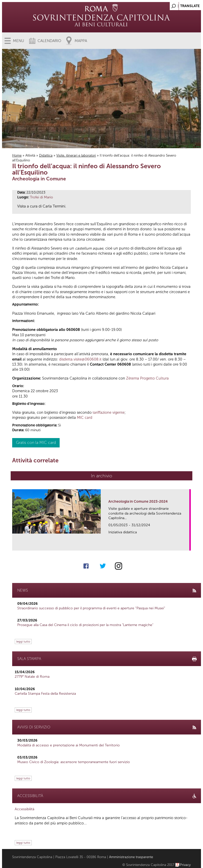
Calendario (49, 41)
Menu (19, 41)
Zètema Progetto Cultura (147, 378)
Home (17, 155)
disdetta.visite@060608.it (80, 359)
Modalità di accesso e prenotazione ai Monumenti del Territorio (69, 745)
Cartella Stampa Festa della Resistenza (45, 694)
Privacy (185, 865)
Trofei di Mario (41, 197)
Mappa (81, 41)
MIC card (85, 418)
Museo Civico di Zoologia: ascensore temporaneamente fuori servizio (74, 762)
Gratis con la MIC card (36, 442)
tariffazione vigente (109, 412)
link (187, 545)
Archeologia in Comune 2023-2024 (138, 502)
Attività (30, 155)
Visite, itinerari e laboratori (76, 155)
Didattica (46, 155)
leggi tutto (23, 641)
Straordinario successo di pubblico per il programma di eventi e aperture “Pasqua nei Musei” (91, 608)
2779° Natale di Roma (32, 677)
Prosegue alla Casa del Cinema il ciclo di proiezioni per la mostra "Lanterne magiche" (85, 625)
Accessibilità (24, 809)
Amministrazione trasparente (131, 857)
